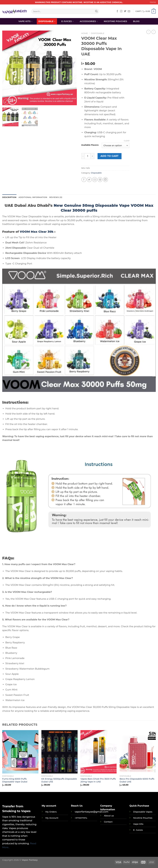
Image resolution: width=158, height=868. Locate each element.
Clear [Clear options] (127, 141)
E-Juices (68, 21)
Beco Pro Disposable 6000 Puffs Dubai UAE (137, 780)
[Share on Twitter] (89, 180)
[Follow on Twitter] (125, 11)
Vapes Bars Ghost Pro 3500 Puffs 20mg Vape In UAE (98, 780)
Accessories (89, 21)
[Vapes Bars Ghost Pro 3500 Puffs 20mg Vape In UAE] (99, 752)
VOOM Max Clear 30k (37, 232)
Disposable (47, 21)
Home (153, 2)
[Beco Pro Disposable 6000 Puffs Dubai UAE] (138, 752)
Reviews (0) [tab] (56, 197)
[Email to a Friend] (95, 180)
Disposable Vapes (143, 812)
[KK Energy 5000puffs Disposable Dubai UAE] (59, 752)
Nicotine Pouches (115, 21)
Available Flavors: (90, 145)
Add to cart (110, 156)
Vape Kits (26, 21)
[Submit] (96, 11)
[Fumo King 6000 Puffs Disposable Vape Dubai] (20, 752)
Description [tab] (9, 197)
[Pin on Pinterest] (100, 180)
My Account (52, 818)
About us (109, 816)
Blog (136, 21)
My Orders (51, 812)
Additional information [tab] (33, 197)
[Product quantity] (88, 156)
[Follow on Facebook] (117, 11)
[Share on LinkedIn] (106, 180)
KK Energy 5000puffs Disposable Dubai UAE (59, 780)
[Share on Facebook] (84, 180)
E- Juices (138, 830)
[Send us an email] (129, 11)
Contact (108, 822)
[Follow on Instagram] (121, 11)
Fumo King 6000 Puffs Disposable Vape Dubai (15, 780)
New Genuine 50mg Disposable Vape (92, 205)
